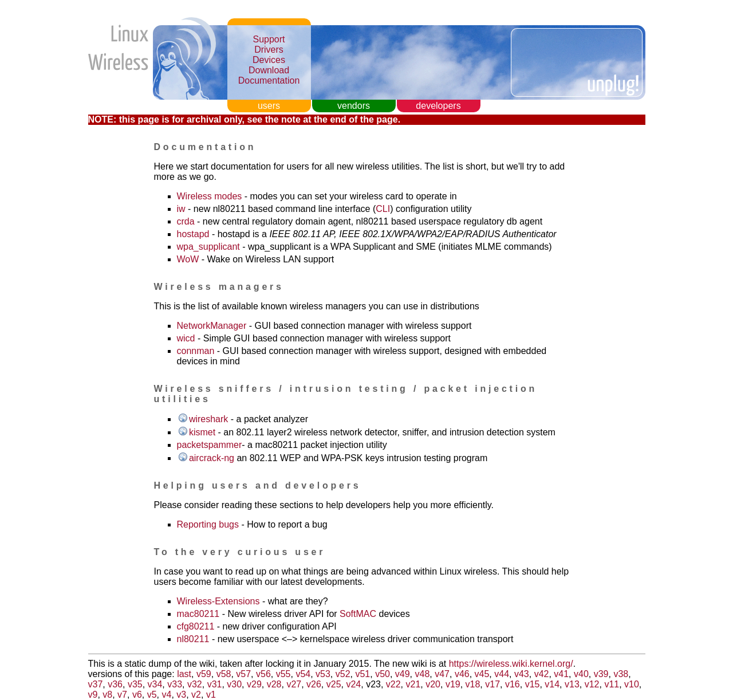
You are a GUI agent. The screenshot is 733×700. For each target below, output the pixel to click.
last (184, 674)
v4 (166, 695)
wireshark (208, 419)
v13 (572, 684)
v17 (492, 684)
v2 (196, 695)
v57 (243, 674)
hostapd (193, 234)
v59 (204, 674)
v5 (152, 695)
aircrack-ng (212, 458)
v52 (343, 674)
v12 (592, 684)
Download (269, 70)
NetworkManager (212, 326)
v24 (353, 684)
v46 (462, 674)
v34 (155, 684)
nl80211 (193, 639)
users (269, 106)
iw (181, 209)
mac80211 (198, 614)
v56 (263, 674)
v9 (93, 695)
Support (269, 39)
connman (196, 351)
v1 (211, 695)
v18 (473, 684)
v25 (334, 684)
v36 (115, 684)
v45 (482, 674)
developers (438, 106)
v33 (175, 684)
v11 (612, 684)
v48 (423, 674)
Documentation (269, 80)
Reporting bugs (208, 524)
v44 (502, 674)
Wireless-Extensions (218, 601)
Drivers (269, 50)
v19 (453, 684)
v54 (303, 674)
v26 (314, 684)
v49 (403, 674)
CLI (383, 209)
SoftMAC (358, 614)
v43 (522, 674)
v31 (215, 684)
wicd (186, 338)
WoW (188, 259)
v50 (383, 674)
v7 (122, 695)
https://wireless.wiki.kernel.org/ (511, 664)
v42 (542, 674)
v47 (442, 674)
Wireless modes (210, 196)
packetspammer (210, 445)
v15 (533, 684)
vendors (354, 106)
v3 (181, 695)
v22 (393, 684)
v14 (552, 684)
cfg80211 (196, 626)
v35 (135, 684)
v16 (513, 684)
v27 (294, 684)
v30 (234, 684)
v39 (601, 674)
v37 (96, 684)
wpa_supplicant (208, 247)
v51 (362, 674)
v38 (621, 674)
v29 (254, 684)
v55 (283, 674)
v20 (433, 684)
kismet (202, 432)
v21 (413, 684)
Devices (269, 60)
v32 (195, 684)
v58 (224, 674)
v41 (561, 674)
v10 (632, 684)
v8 (107, 695)
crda (186, 221)
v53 (323, 674)
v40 (581, 674)
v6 (137, 695)
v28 (274, 684)
